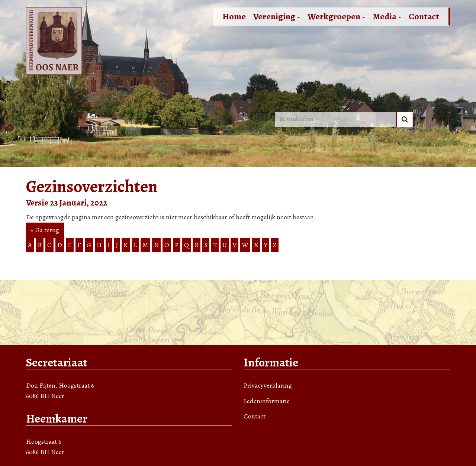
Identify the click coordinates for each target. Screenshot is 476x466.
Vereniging (277, 16)
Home (234, 16)
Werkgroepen (336, 16)
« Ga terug (45, 230)
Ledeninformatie (267, 401)
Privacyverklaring (268, 385)
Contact (424, 16)
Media (387, 16)
